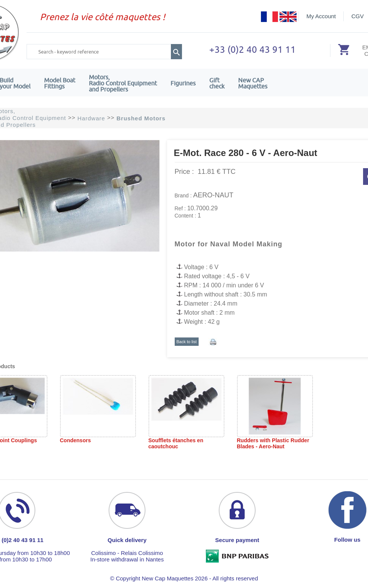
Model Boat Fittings (60, 83)
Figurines (183, 83)
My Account (321, 16)
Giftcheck (217, 83)
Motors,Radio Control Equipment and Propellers (123, 83)
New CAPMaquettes (253, 83)
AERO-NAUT (213, 195)
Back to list (187, 342)
